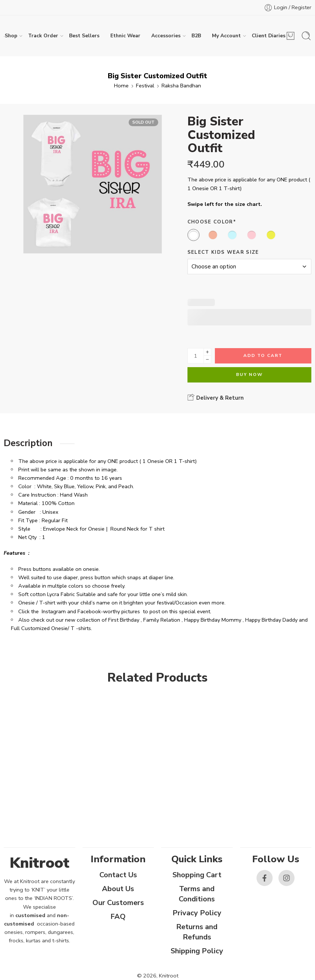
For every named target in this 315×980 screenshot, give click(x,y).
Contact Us (118, 875)
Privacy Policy (197, 913)
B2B (196, 36)
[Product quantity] (196, 356)
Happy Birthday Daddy (271, 620)
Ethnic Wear (125, 36)
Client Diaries (269, 36)
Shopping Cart (197, 875)
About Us (118, 889)
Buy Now (249, 374)
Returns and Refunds (197, 932)
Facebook (89, 611)
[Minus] (207, 360)
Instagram (54, 611)
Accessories (166, 36)
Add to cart (263, 355)
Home (121, 86)
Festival (145, 86)
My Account (226, 36)
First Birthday (124, 620)
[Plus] (207, 352)
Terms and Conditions (197, 894)
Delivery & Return (216, 397)
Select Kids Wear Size (223, 252)
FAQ (118, 917)
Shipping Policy (197, 951)
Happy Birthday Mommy (213, 620)
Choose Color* (212, 222)
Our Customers (118, 903)
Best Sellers (84, 36)
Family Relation (162, 620)
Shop (11, 36)
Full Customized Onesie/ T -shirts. (52, 628)
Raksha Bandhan (181, 86)
